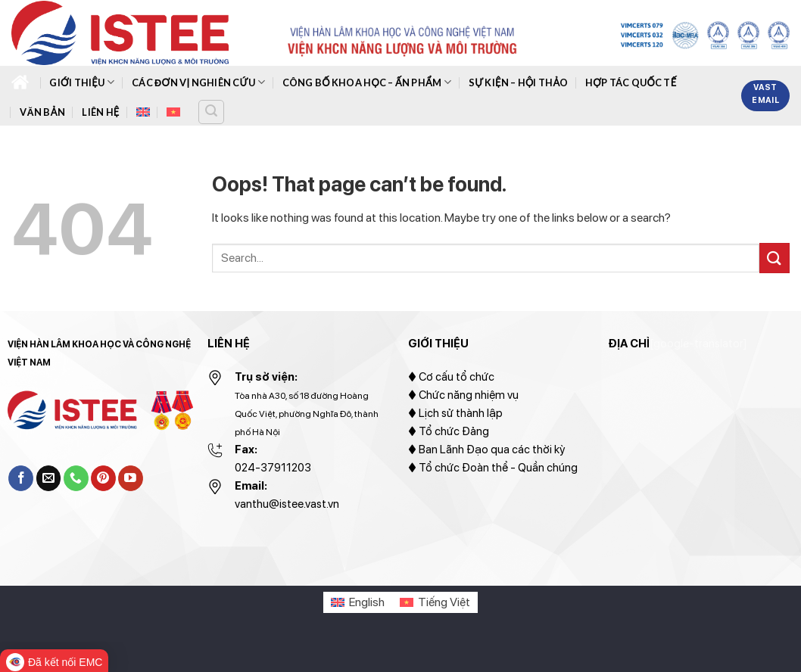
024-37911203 (273, 468)
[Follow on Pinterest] (103, 478)
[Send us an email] (49, 478)
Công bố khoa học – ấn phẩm (367, 82)
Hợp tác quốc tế (631, 82)
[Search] (211, 112)
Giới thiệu (82, 82)
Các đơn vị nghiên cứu (198, 82)
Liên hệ (100, 112)
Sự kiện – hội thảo (519, 82)
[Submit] (775, 258)
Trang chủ (20, 82)
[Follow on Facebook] (21, 478)
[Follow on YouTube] (131, 478)
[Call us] (76, 478)
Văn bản (42, 112)
